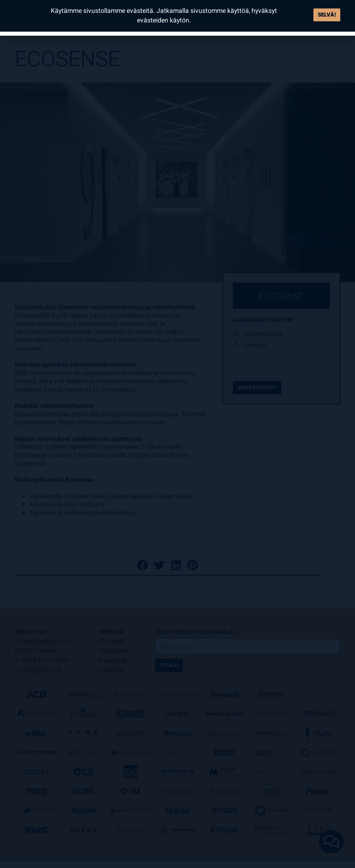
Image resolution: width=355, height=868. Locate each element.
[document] (177, 434)
